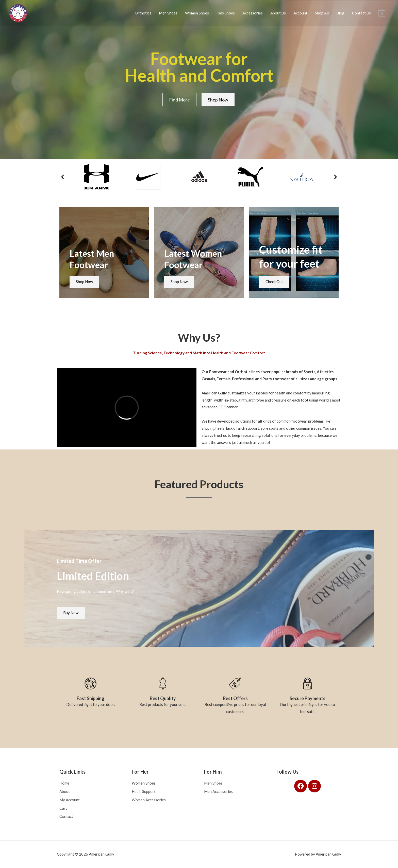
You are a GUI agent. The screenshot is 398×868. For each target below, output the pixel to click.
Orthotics (143, 13)
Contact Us (361, 13)
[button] (63, 177)
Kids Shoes (226, 13)
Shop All (322, 13)
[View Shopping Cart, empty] (382, 13)
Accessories (253, 13)
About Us (278, 13)
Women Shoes (197, 13)
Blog (340, 13)
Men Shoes (168, 13)
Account (300, 13)
